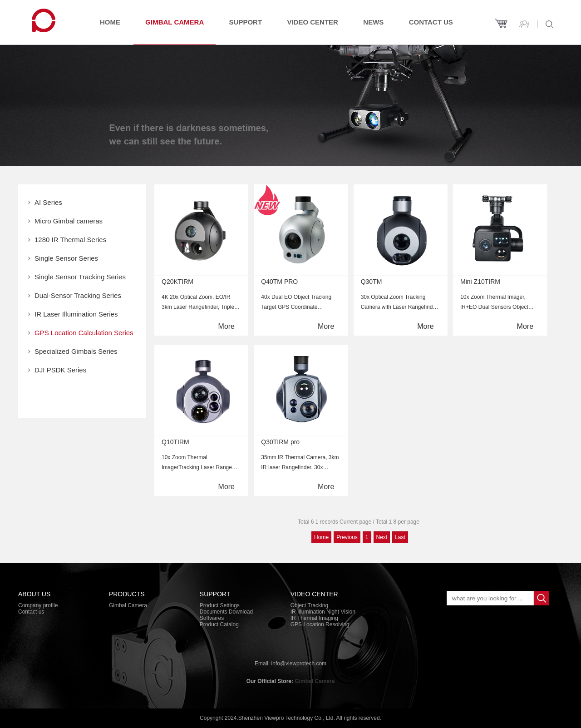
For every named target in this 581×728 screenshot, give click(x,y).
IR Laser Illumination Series (76, 314)
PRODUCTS (127, 594)
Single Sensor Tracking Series (80, 277)
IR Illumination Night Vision (323, 612)
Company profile (38, 605)
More (226, 326)
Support (246, 22)
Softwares (212, 618)
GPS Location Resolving (320, 624)
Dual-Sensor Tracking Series (78, 295)
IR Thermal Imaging (314, 618)
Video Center (313, 22)
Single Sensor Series (66, 258)
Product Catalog (219, 624)
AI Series (48, 202)
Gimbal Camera (175, 22)
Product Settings (220, 605)
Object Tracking (309, 605)
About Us (34, 594)
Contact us (431, 22)
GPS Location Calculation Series (84, 333)
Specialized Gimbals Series (76, 351)
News (373, 22)
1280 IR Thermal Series (70, 240)
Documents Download (226, 612)
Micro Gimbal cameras (69, 221)
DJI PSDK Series (60, 370)
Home (110, 22)
